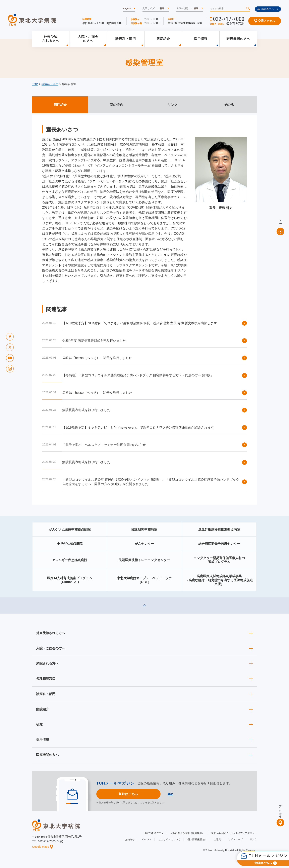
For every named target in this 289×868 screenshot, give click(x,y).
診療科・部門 (126, 39)
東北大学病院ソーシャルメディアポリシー (234, 833)
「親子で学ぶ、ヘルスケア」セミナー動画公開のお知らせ (104, 445)
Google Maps (43, 847)
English (127, 8)
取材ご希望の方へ (154, 833)
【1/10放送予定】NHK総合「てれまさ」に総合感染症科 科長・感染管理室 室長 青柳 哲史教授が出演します (140, 323)
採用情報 (201, 39)
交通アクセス (265, 21)
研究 (39, 724)
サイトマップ (235, 839)
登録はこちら (128, 794)
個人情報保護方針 (197, 839)
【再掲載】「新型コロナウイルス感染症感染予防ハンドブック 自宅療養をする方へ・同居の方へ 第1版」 (138, 375)
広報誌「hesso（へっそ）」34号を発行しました (97, 393)
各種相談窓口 (46, 679)
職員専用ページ (268, 9)
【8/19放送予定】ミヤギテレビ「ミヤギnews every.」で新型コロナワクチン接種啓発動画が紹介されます (138, 427)
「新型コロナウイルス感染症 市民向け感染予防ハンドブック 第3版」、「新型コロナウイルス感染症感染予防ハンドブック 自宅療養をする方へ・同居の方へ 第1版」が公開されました (151, 482)
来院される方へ (47, 663)
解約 (170, 794)
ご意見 (217, 839)
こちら (144, 802)
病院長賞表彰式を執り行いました (86, 410)
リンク (253, 839)
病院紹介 (163, 39)
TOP (35, 84)
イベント (147, 839)
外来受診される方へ (51, 39)
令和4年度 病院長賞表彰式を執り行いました (94, 341)
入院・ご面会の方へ (88, 39)
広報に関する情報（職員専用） (187, 833)
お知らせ (130, 839)
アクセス (280, 810)
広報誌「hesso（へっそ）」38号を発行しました (97, 358)
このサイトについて (169, 839)
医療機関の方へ (238, 39)
